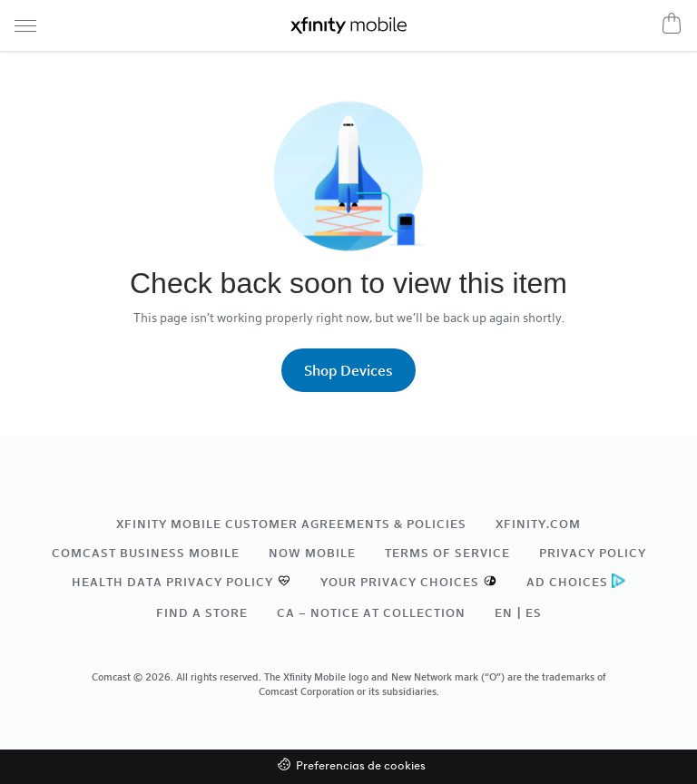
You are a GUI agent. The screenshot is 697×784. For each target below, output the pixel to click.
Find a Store (202, 612)
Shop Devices (348, 370)
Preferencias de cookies (361, 766)
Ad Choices (567, 582)
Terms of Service (447, 553)
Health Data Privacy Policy (172, 582)
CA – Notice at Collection (371, 612)
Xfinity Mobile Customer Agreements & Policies (291, 524)
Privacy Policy (593, 553)
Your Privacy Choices (400, 582)
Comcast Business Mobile (146, 553)
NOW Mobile (312, 553)
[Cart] (672, 23)
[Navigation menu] (25, 25)
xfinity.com (538, 524)
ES (534, 612)
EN (504, 612)
